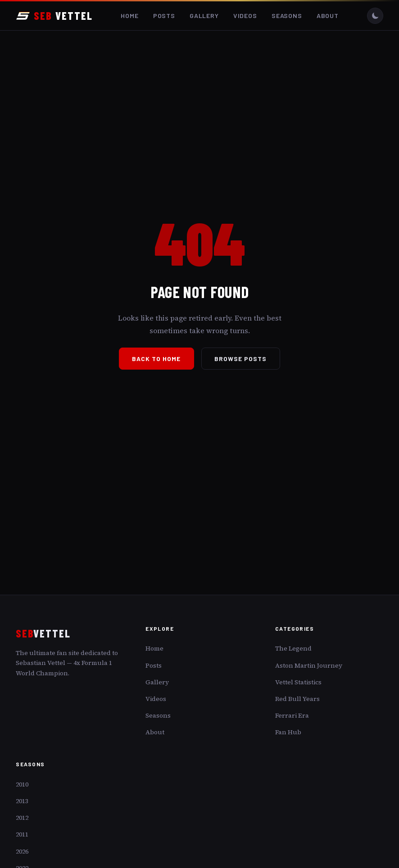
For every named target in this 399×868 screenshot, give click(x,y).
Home (129, 16)
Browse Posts (241, 359)
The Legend (293, 648)
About (328, 16)
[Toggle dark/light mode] (375, 16)
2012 (22, 818)
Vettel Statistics (298, 682)
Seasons (287, 16)
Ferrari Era (292, 715)
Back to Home (156, 359)
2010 (22, 784)
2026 (22, 851)
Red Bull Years (297, 699)
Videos (245, 16)
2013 (22, 801)
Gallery (204, 16)
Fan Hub (288, 732)
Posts (164, 16)
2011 (22, 834)
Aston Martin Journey (309, 665)
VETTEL (54, 16)
